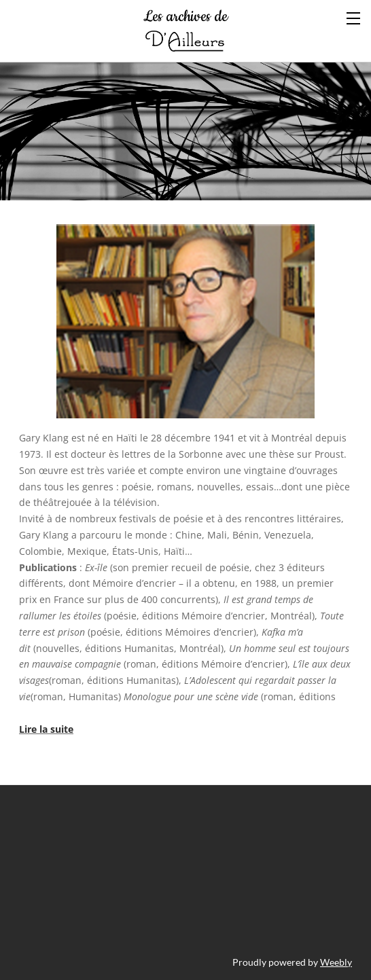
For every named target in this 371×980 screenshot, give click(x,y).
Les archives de (185, 31)
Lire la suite (46, 729)
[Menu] (354, 17)
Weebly (336, 962)
